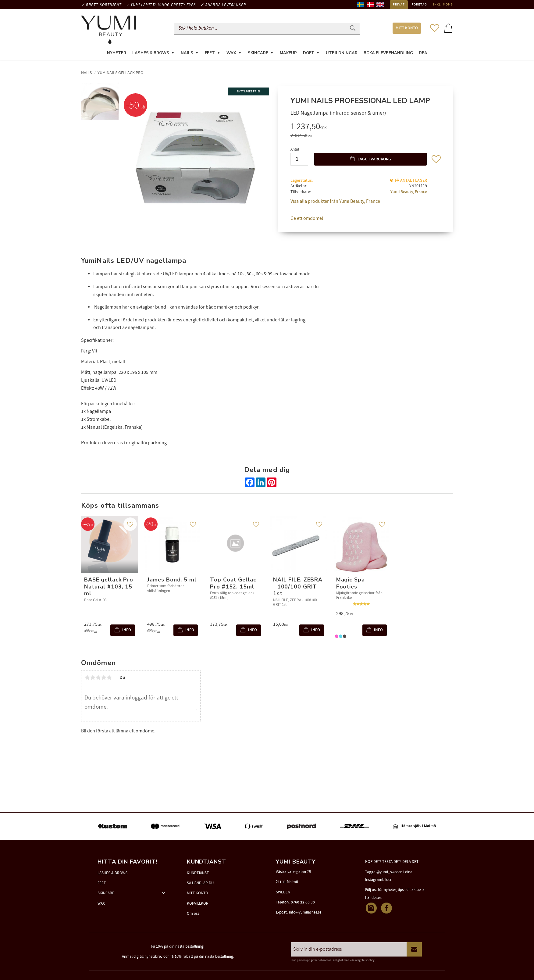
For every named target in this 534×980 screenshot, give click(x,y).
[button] (435, 28)
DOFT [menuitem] (309, 53)
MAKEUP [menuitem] (288, 53)
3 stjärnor (98, 678)
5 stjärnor (109, 678)
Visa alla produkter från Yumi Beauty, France (335, 202)
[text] (366, 128)
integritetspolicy (365, 960)
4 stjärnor (104, 678)
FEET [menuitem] (210, 53)
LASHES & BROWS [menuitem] (151, 53)
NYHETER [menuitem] (117, 53)
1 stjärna (87, 678)
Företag (419, 5)
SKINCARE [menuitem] (258, 53)
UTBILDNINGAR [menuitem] (342, 53)
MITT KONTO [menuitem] (407, 28)
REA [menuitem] (423, 53)
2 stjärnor (93, 678)
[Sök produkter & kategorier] (262, 28)
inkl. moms (443, 5)
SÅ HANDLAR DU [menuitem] (200, 883)
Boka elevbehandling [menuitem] (388, 53)
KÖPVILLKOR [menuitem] (198, 903)
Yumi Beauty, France (409, 192)
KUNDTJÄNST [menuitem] (198, 873)
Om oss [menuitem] (193, 914)
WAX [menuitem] (231, 53)
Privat (399, 5)
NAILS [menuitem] (187, 53)
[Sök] (353, 28)
